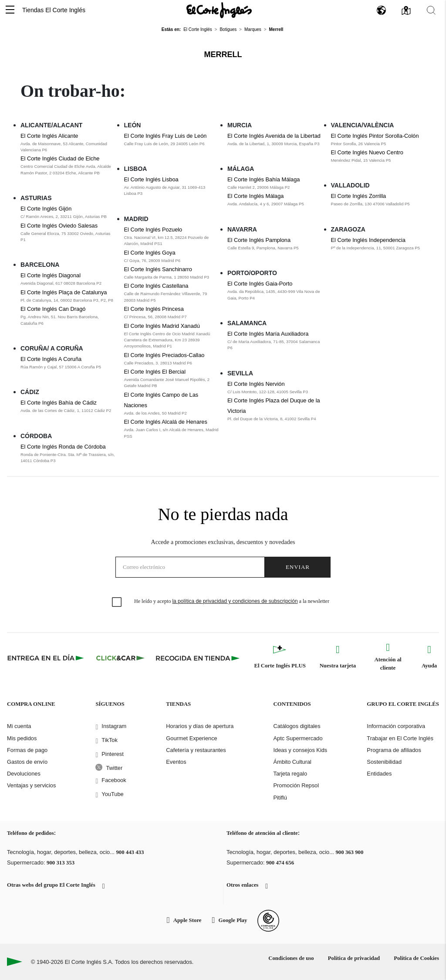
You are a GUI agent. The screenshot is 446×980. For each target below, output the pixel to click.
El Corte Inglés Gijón (46, 209)
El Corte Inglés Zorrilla (359, 196)
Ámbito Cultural (292, 762)
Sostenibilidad (384, 762)
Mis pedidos (22, 738)
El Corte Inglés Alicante (49, 136)
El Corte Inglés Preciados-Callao (164, 355)
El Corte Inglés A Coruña (51, 359)
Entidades (379, 774)
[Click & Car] (120, 658)
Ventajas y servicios (31, 785)
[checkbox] (117, 602)
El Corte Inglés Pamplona (259, 240)
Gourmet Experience (191, 738)
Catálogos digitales (297, 726)
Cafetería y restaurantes (196, 750)
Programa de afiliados (394, 750)
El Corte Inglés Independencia (368, 240)
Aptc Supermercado (298, 738)
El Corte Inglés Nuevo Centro (367, 152)
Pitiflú (280, 798)
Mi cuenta (19, 726)
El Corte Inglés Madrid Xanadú (162, 326)
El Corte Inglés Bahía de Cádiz (59, 403)
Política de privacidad (354, 958)
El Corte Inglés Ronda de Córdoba (63, 447)
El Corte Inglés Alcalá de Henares (166, 422)
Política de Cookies (416, 958)
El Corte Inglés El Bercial (155, 372)
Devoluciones (24, 774)
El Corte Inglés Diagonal (51, 275)
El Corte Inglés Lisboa (151, 179)
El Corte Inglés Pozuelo (153, 230)
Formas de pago (27, 750)
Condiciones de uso (291, 958)
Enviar (298, 567)
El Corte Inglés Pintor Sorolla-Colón (375, 136)
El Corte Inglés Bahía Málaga (264, 179)
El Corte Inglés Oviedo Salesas (59, 226)
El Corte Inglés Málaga (255, 196)
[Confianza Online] (268, 921)
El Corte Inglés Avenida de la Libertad (274, 136)
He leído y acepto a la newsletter (232, 601)
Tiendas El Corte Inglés (54, 10)
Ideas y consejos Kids (300, 750)
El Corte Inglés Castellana (156, 286)
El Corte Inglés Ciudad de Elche (60, 158)
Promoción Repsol (296, 785)
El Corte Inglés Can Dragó (53, 309)
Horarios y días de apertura (200, 726)
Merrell (223, 54)
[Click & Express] (46, 658)
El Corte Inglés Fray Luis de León (166, 136)
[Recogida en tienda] (198, 658)
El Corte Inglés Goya (150, 253)
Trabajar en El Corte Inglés (400, 738)
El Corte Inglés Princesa (154, 309)
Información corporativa (396, 726)
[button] (10, 10)
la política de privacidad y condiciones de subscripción (235, 601)
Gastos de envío (27, 762)
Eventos (176, 762)
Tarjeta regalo (290, 774)
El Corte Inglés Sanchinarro (158, 269)
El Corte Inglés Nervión (256, 384)
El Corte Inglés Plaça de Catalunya (64, 292)
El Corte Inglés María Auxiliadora (268, 334)
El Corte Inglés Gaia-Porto (260, 284)
